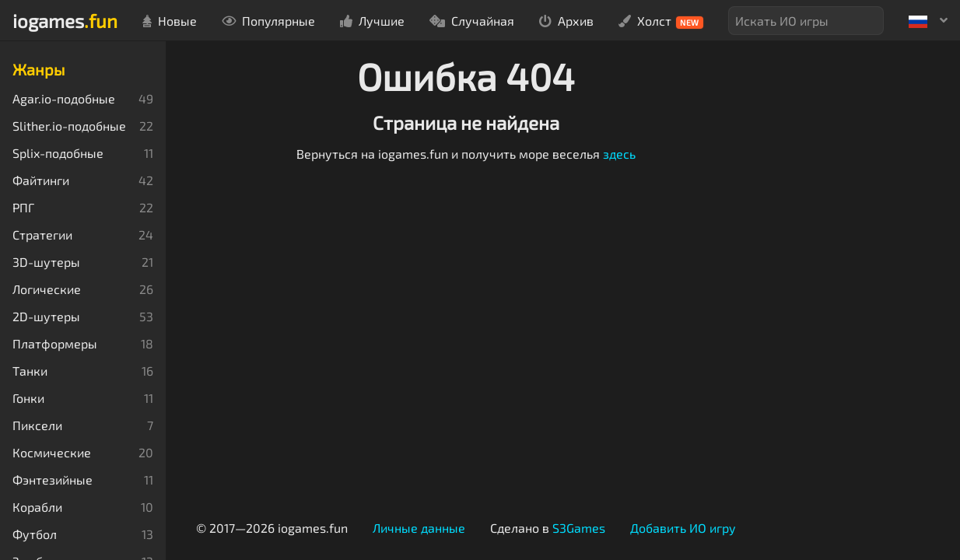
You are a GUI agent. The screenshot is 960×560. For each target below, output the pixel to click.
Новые (170, 21)
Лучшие (372, 21)
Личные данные (419, 528)
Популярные (268, 21)
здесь (619, 154)
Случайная (472, 21)
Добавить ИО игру (683, 528)
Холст (661, 21)
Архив (566, 21)
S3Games (579, 528)
